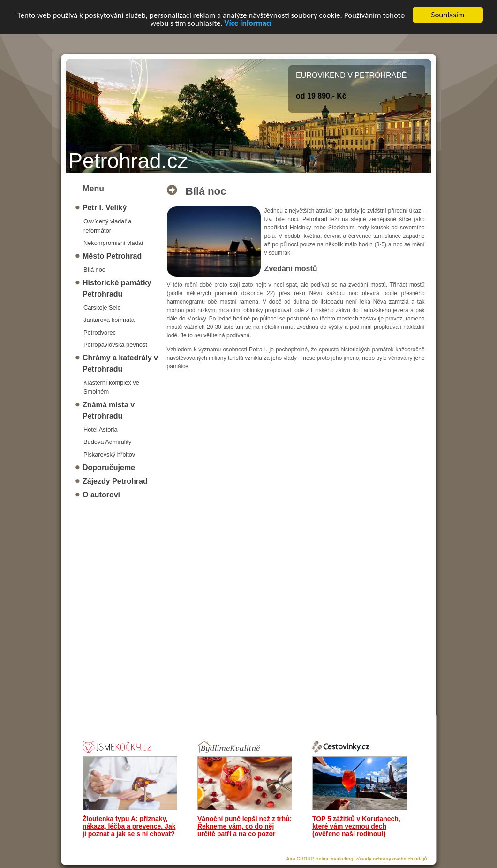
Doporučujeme (109, 468)
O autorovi (101, 495)
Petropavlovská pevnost (115, 345)
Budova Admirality (107, 442)
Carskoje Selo (102, 308)
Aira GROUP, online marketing (320, 859)
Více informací (248, 23)
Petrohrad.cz (128, 161)
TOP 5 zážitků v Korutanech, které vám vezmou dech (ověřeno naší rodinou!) (356, 826)
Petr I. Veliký (105, 208)
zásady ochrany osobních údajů (392, 859)
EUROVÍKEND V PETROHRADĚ (351, 75)
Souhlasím (448, 15)
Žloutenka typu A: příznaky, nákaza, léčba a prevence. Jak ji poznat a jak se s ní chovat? (129, 826)
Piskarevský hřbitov (109, 454)
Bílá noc (94, 270)
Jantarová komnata (109, 320)
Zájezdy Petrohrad (115, 481)
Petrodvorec (100, 332)
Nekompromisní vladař (113, 243)
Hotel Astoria (101, 430)
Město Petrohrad (112, 256)
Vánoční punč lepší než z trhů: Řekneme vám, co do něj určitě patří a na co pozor (245, 826)
